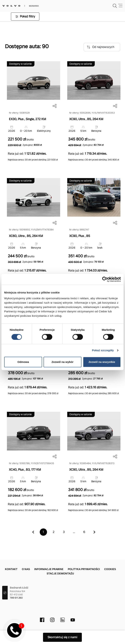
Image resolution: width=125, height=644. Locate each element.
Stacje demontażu (60, 573)
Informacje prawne (49, 569)
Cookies (110, 569)
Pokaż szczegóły (103, 350)
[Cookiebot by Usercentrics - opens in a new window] (105, 279)
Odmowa (23, 362)
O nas (26, 569)
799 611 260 (16, 598)
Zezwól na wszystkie (102, 362)
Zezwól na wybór (62, 362)
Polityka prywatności (84, 569)
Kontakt (11, 569)
